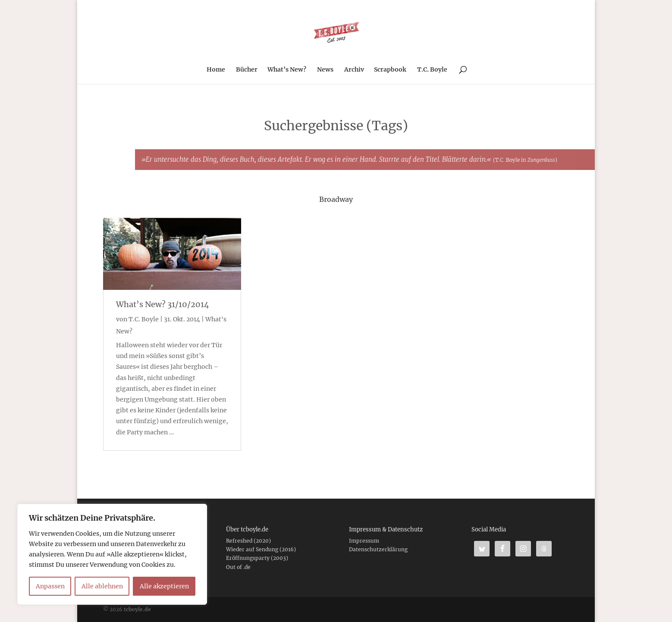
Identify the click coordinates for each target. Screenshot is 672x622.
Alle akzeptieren (164, 586)
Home (216, 70)
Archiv (354, 70)
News (325, 70)
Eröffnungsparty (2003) (257, 558)
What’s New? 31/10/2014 (163, 304)
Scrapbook (390, 70)
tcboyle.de (137, 609)
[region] (112, 554)
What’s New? (287, 70)
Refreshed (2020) (248, 541)
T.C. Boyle (432, 70)
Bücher (247, 70)
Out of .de (238, 567)
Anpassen (50, 586)
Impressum (364, 541)
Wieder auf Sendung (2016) (261, 549)
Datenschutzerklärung (378, 549)
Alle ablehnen (102, 586)
